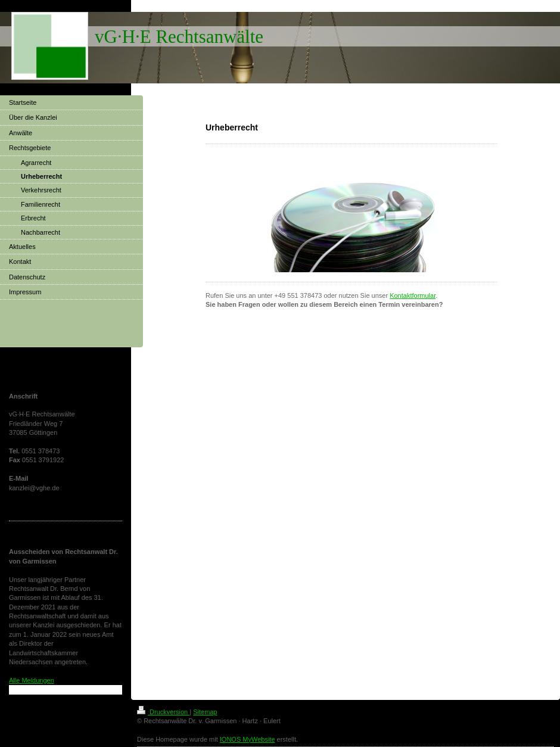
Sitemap (205, 712)
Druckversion (163, 712)
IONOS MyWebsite (248, 739)
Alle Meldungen (32, 680)
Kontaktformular (413, 295)
